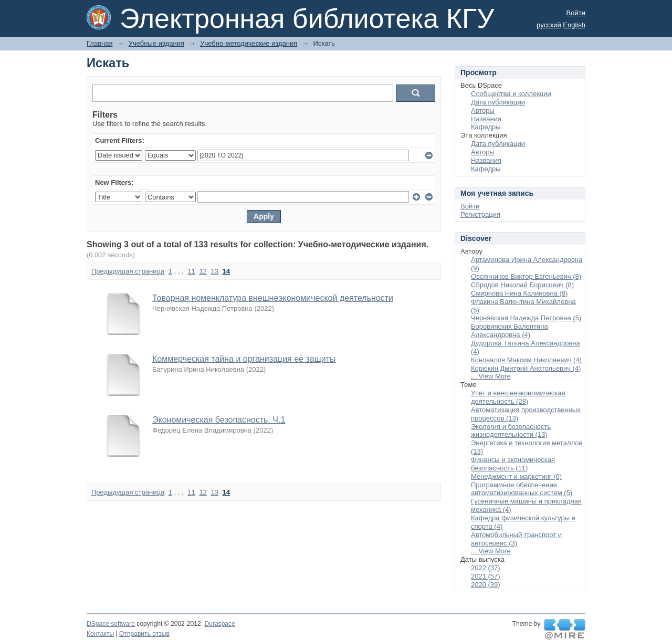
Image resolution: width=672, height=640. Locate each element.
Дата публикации (498, 102)
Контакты (100, 634)
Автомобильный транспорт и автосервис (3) (516, 539)
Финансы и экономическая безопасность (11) (513, 464)
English (574, 25)
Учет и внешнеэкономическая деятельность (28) (518, 397)
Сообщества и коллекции (511, 94)
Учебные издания (156, 43)
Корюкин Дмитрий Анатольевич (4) (526, 368)
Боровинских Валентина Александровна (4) (510, 331)
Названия (486, 119)
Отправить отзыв (144, 634)
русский (549, 25)
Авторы (483, 111)
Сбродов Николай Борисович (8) (522, 285)
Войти (576, 13)
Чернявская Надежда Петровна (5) (526, 318)
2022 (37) (486, 568)
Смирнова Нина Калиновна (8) (519, 293)
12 (203, 271)
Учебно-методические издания (249, 43)
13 (214, 271)
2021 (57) (486, 576)
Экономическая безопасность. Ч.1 (219, 420)
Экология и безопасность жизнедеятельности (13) (511, 431)
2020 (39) (486, 585)
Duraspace (219, 624)
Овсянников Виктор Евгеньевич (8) (526, 276)
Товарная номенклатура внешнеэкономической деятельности (273, 298)
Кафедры (486, 127)
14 (226, 271)
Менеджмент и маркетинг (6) (516, 476)
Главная (99, 43)
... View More (491, 376)
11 (191, 271)
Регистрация (480, 214)
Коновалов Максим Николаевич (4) (526, 360)
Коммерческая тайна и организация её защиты (244, 359)
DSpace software (111, 624)
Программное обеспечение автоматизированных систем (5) (522, 489)
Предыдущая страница (128, 271)
